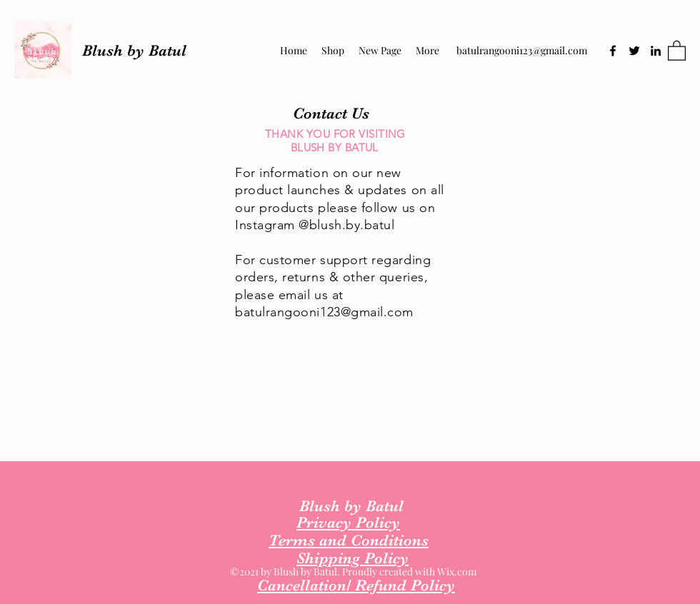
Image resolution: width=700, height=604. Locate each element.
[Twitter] (634, 51)
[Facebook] (613, 51)
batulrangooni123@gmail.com (522, 50)
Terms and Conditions (349, 540)
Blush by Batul (134, 50)
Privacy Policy (348, 522)
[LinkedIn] (656, 51)
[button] (677, 50)
